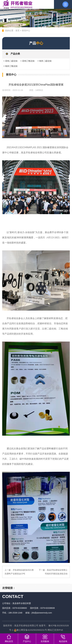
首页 (17, 31)
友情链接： (9, 588)
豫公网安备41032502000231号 (30, 630)
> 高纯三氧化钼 (27, 61)
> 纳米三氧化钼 (10, 66)
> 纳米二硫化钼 (44, 61)
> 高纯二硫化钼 (10, 61)
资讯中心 (26, 31)
